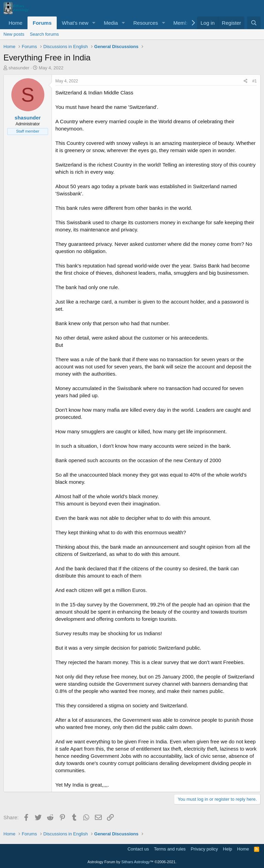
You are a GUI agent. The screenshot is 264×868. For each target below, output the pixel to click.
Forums (42, 23)
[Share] (246, 81)
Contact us (138, 849)
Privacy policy (204, 849)
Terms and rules (170, 849)
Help (228, 849)
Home (15, 23)
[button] (94, 23)
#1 (255, 81)
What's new (75, 23)
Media (111, 23)
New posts (14, 34)
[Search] (254, 23)
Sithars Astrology (136, 862)
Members (184, 23)
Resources (146, 23)
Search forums (45, 34)
